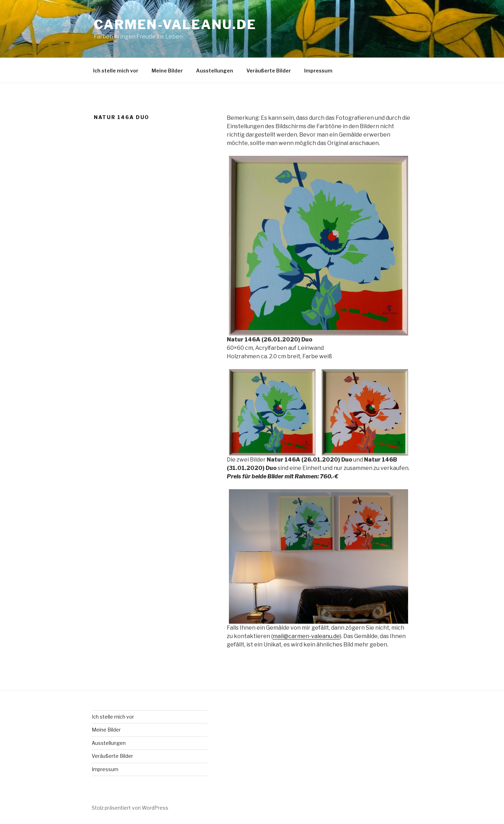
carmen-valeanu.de (175, 25)
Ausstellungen (215, 71)
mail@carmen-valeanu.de (306, 636)
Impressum (318, 71)
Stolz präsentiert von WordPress (130, 808)
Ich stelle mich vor (116, 71)
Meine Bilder (167, 71)
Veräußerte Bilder (269, 71)
